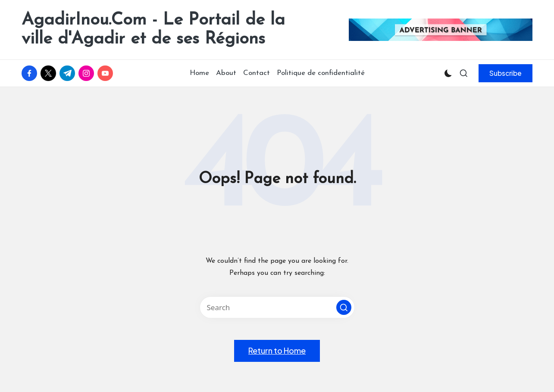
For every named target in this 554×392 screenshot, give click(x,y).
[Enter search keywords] (277, 307)
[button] (505, 73)
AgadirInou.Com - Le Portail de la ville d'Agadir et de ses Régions (153, 30)
